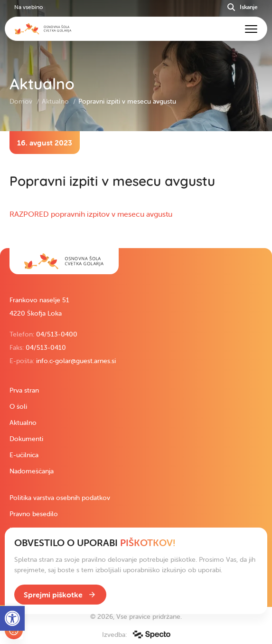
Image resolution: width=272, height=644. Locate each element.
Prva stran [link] (24, 390)
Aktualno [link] (56, 101)
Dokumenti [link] (26, 439)
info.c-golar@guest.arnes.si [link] (76, 361)
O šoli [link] (18, 406)
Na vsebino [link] (28, 7)
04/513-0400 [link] (57, 334)
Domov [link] (22, 101)
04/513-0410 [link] (46, 347)
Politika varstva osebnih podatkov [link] (60, 498)
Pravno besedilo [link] (34, 514)
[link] (64, 261)
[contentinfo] (136, 190)
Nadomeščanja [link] (32, 471)
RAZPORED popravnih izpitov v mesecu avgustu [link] (91, 214)
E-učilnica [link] (24, 455)
